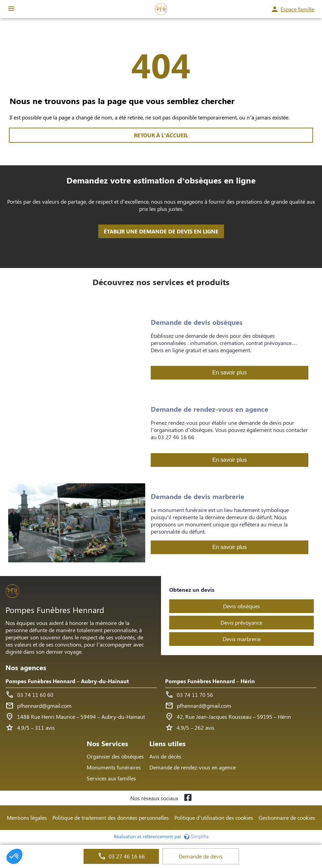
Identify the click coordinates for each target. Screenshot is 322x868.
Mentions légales (27, 818)
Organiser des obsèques (115, 756)
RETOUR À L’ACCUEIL (161, 135)
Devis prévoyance (241, 622)
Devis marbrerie (242, 639)
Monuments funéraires (114, 767)
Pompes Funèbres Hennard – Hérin (210, 681)
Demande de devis (201, 856)
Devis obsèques (241, 606)
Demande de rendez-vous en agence (193, 767)
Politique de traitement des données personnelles (111, 818)
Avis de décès (165, 756)
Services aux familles (111, 778)
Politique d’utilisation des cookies (214, 818)
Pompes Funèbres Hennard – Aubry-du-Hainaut (67, 681)
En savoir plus (230, 373)
